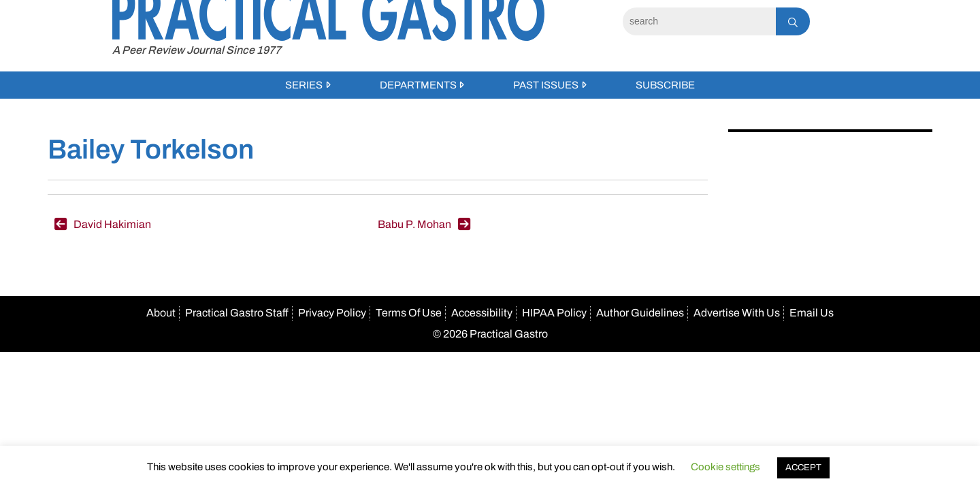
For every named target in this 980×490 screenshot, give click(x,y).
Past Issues (546, 85)
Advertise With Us (737, 313)
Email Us (812, 313)
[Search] (699, 21)
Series (304, 85)
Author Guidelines (640, 313)
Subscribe (665, 85)
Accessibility (482, 313)
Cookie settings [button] (725, 467)
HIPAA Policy (554, 313)
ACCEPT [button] (803, 468)
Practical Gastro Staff (237, 313)
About (161, 313)
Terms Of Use (409, 313)
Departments (418, 85)
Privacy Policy (332, 313)
